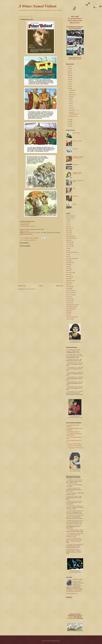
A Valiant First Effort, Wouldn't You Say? (77, 173)
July (70, 99)
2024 (69, 69)
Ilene (67, 254)
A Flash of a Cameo (77, 141)
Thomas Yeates (70, 309)
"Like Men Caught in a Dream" (28, 226)
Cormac (68, 234)
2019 (69, 80)
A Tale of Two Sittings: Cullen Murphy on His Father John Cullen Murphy (74, 540)
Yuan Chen (69, 319)
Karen (67, 260)
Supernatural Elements (71, 305)
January (71, 112)
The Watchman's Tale (74, 114)
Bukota (68, 230)
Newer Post (22, 286)
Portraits (68, 289)
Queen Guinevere (70, 293)
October (71, 92)
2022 (69, 73)
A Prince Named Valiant (37, 6)
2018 (69, 82)
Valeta (68, 313)
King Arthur (69, 262)
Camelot (68, 232)
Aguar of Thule (69, 218)
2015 (69, 88)
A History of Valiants (72, 488)
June (70, 101)
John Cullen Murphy (71, 258)
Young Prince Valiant (71, 317)
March (70, 108)
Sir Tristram (69, 303)
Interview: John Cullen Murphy (74, 525)
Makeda (68, 270)
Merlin (68, 274)
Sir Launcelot (69, 301)
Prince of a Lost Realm (73, 496)
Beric (67, 224)
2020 (69, 77)
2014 (69, 120)
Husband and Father (71, 252)
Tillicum (68, 311)
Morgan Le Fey (70, 281)
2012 (69, 124)
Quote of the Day (70, 295)
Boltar (67, 226)
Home (41, 286)
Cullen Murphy (69, 236)
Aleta (74, 188)
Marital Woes (76, 165)
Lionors (68, 264)
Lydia (67, 266)
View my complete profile (72, 593)
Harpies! (75, 204)
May (70, 103)
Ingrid (67, 256)
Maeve (68, 268)
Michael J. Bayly (78, 579)
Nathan (68, 283)
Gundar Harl (69, 244)
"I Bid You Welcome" (26, 223)
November (71, 90)
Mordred (68, 279)
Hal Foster (68, 246)
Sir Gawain (69, 299)
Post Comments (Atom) (30, 289)
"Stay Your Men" (76, 133)
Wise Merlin (75, 196)
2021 (69, 75)
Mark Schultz (26, 231)
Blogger (58, 641)
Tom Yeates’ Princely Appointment (75, 544)
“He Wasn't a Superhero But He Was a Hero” (78, 157)
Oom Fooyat (69, 287)
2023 (69, 71)
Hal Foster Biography (72, 493)
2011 (69, 126)
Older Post (60, 286)
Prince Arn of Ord (70, 291)
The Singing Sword (70, 307)
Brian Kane (69, 228)
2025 (69, 66)
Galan (67, 240)
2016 (69, 86)
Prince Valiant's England (73, 530)
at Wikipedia (74, 432)
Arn (67, 222)
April (70, 106)
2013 (69, 122)
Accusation (75, 149)
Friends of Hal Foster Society (74, 444)
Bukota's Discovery (73, 116)
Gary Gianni (25, 229)
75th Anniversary (70, 216)
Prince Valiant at (75, 448)
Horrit (67, 250)
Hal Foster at (75, 446)
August (71, 97)
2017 (69, 84)
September (72, 95)
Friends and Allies (70, 238)
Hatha (67, 248)
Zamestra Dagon (25, 225)
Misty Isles (69, 277)
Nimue (68, 285)
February (71, 110)
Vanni (67, 315)
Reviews (68, 297)
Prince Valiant (71, 485)
